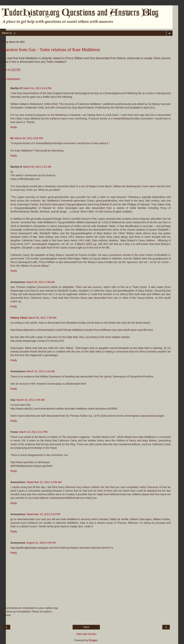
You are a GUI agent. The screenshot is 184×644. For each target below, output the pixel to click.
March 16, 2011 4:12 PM (33, 432)
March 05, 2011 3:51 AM (37, 167)
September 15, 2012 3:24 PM (43, 514)
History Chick (19, 318)
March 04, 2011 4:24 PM (37, 88)
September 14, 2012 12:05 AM (44, 482)
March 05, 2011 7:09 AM (42, 318)
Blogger (93, 640)
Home (86, 627)
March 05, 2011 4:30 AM (41, 282)
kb (12, 138)
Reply (14, 127)
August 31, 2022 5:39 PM (41, 543)
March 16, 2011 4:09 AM (31, 400)
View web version (86, 634)
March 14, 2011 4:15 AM (41, 371)
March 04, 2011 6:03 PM (29, 138)
